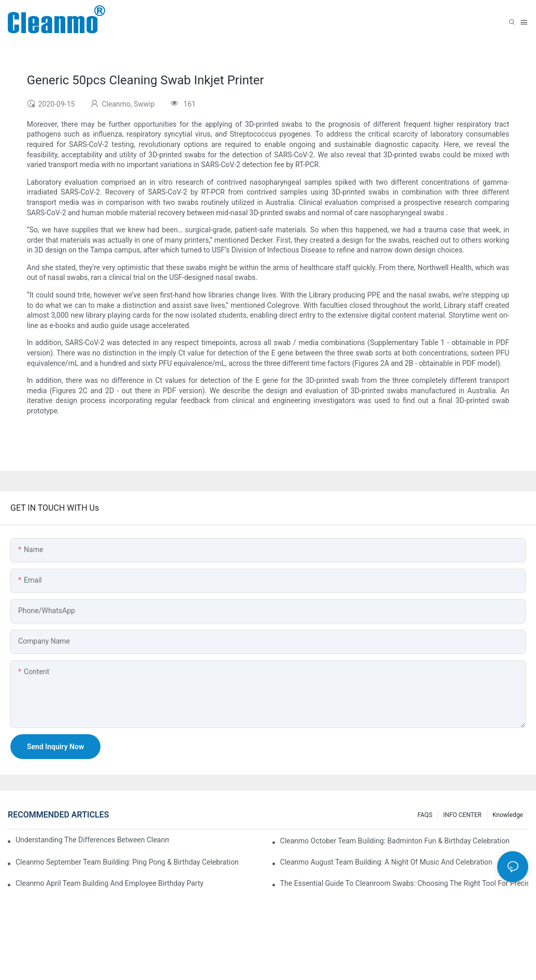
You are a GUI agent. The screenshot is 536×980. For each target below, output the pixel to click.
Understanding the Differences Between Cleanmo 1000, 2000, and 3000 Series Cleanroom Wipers (92, 840)
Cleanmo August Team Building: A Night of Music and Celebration (386, 862)
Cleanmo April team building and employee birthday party (110, 883)
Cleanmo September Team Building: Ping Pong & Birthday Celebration (127, 862)
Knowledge (508, 815)
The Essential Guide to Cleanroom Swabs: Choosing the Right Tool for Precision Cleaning (404, 883)
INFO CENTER (462, 815)
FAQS (425, 815)
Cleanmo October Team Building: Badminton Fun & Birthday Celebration (395, 841)
